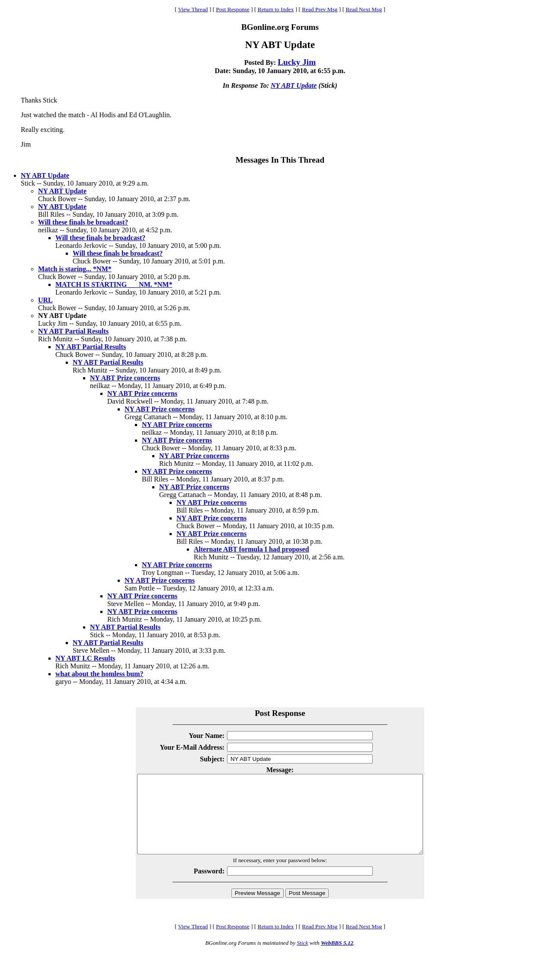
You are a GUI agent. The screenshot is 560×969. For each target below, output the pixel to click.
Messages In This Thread (280, 160)
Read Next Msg (364, 9)
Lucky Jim (297, 62)
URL (45, 300)
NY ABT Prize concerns (125, 378)
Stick (302, 958)
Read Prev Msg (320, 9)
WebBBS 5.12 (337, 958)
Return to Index (276, 9)
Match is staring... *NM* (75, 269)
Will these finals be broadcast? (83, 222)
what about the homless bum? (99, 674)
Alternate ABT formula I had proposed (251, 549)
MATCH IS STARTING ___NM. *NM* (114, 284)
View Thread (193, 9)
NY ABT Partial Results (73, 331)
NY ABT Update (294, 85)
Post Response (232, 9)
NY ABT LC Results (85, 658)
